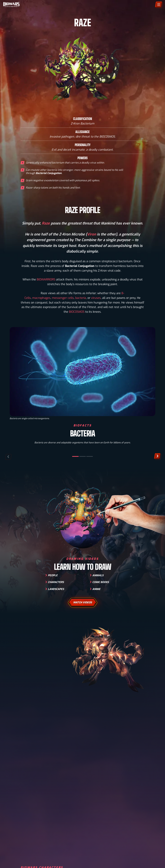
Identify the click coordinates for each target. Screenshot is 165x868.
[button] (157, 456)
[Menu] (159, 5)
